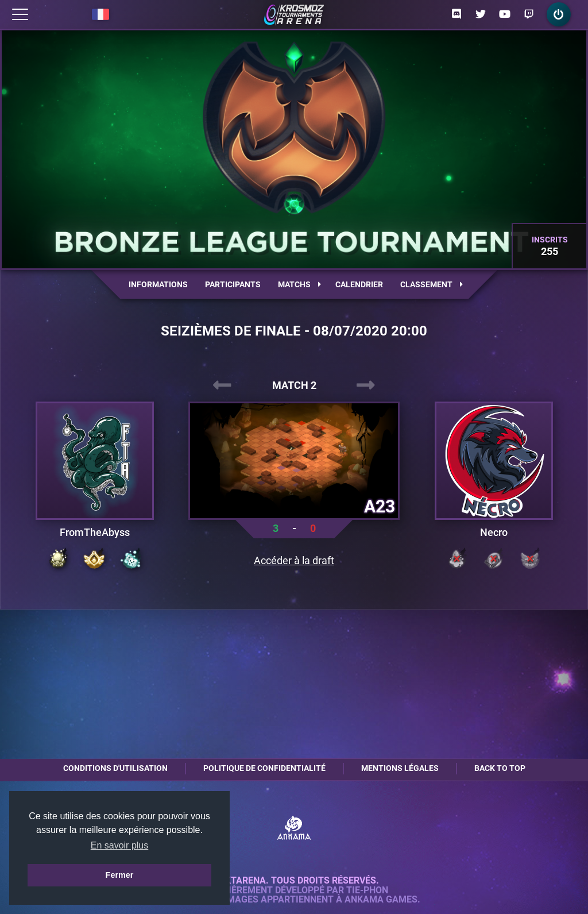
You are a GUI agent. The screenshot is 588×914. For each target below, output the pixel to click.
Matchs (299, 284)
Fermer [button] (120, 875)
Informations (158, 284)
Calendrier (359, 284)
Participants (233, 284)
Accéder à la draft (294, 561)
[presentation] (222, 385)
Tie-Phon (367, 890)
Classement (432, 284)
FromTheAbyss (95, 533)
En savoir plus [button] (120, 845)
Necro (494, 533)
